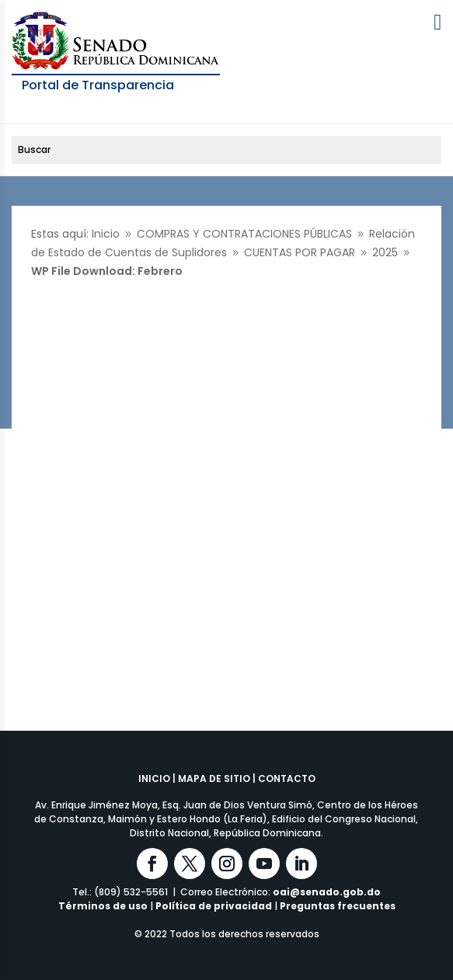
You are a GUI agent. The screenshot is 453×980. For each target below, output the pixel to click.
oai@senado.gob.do (327, 892)
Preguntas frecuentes (338, 906)
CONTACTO (287, 778)
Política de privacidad (214, 906)
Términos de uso (103, 906)
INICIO (154, 778)
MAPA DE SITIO (214, 778)
